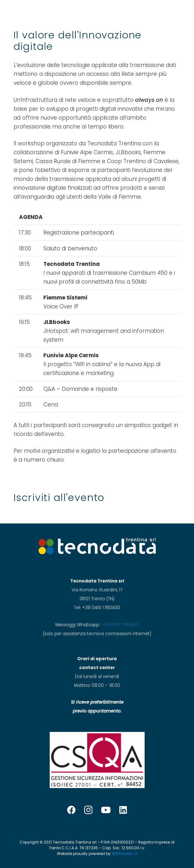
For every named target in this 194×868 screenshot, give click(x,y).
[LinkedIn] (123, 810)
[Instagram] (88, 810)
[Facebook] (71, 810)
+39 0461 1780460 (120, 625)
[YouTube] (106, 810)
